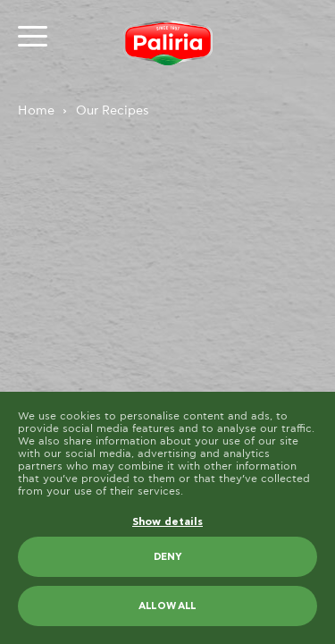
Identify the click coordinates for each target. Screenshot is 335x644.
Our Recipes (113, 111)
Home (36, 111)
